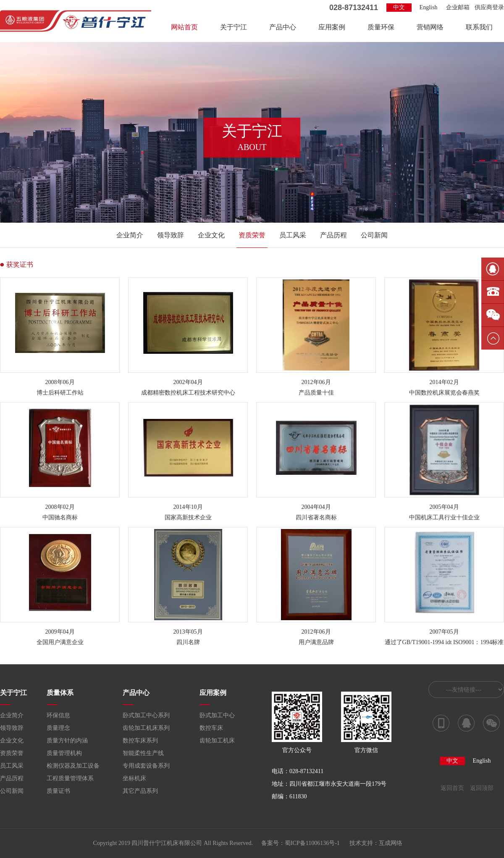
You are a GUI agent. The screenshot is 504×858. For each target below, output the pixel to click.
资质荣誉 (252, 235)
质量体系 (60, 693)
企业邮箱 (458, 7)
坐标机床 (134, 778)
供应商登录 (489, 7)
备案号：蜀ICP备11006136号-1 (301, 843)
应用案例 (332, 27)
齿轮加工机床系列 (146, 728)
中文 (399, 7)
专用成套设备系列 (146, 766)
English (429, 7)
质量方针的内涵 (67, 741)
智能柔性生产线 (143, 753)
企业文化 (211, 235)
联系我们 (479, 27)
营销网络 (430, 27)
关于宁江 (234, 27)
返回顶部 (482, 788)
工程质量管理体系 (70, 778)
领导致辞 (171, 235)
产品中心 (283, 27)
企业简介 (130, 235)
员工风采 (293, 235)
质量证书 (58, 791)
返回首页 (452, 788)
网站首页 (184, 27)
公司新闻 (374, 235)
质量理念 (58, 728)
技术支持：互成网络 (376, 843)
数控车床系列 (140, 741)
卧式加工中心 (217, 715)
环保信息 (58, 715)
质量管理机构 (64, 753)
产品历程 (333, 235)
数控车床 (211, 728)
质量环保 (381, 27)
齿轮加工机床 (217, 741)
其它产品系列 (140, 791)
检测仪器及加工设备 (73, 766)
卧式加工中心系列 (146, 715)
